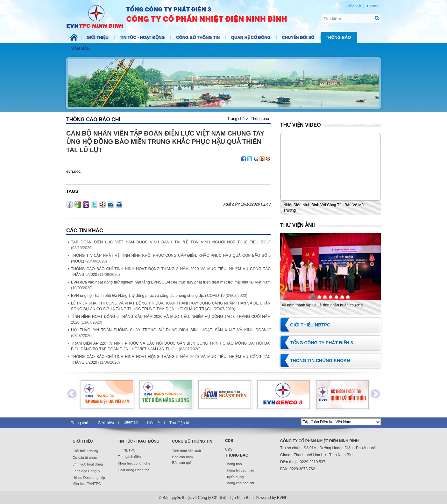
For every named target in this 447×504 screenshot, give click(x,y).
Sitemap (131, 422)
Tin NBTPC (127, 450)
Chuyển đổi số (299, 37)
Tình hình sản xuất (187, 451)
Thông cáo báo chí (93, 119)
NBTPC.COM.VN (183, 16)
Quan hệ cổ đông (252, 37)
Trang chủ (236, 119)
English (373, 6)
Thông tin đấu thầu (240, 470)
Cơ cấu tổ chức (85, 458)
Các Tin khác (85, 231)
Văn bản (81, 49)
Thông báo (339, 37)
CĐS (229, 449)
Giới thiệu (98, 37)
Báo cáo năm (183, 457)
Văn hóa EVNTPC (87, 484)
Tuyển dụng (234, 477)
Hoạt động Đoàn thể (134, 470)
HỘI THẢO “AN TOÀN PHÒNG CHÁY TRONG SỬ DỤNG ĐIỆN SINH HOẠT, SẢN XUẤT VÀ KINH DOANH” (171, 330)
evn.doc (74, 171)
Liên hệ (153, 423)
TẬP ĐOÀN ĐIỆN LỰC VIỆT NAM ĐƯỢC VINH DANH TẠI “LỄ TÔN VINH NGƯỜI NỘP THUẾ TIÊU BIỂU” (171, 242)
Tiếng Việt (354, 6)
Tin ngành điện (129, 457)
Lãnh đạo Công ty (86, 471)
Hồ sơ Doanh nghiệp (89, 478)
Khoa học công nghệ (134, 463)
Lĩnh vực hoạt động (88, 464)
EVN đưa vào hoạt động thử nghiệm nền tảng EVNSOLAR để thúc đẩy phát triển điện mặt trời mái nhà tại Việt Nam (171, 282)
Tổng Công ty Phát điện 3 (322, 343)
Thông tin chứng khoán (320, 360)
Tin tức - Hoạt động (143, 37)
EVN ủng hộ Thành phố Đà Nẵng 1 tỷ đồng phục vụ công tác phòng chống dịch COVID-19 (148, 296)
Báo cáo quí (182, 463)
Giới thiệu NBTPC (310, 325)
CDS (229, 441)
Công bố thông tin (199, 37)
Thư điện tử (179, 423)
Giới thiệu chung (85, 451)
